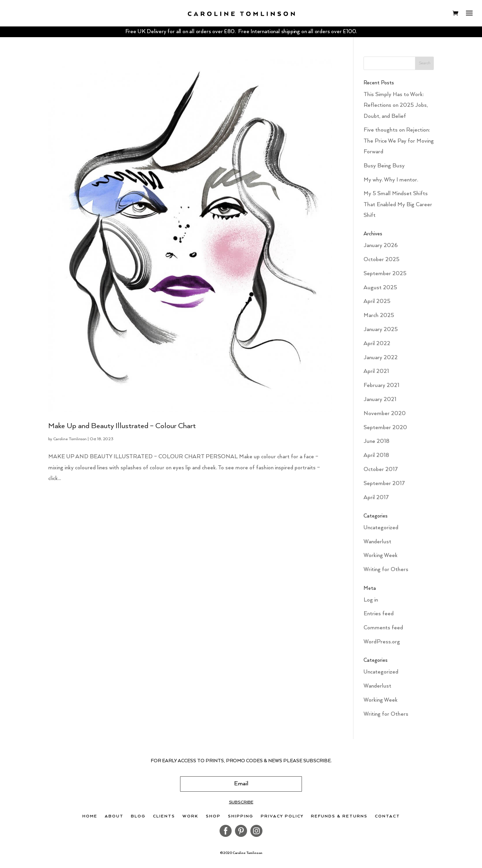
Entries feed (379, 614)
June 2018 (376, 441)
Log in (371, 600)
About (114, 816)
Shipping (241, 816)
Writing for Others (386, 570)
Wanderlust (377, 542)
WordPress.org (382, 642)
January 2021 (380, 400)
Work (190, 816)
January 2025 (381, 330)
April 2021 (376, 371)
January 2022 (381, 358)
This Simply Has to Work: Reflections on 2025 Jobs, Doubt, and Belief (396, 105)
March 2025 (379, 315)
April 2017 (376, 498)
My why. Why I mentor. (391, 180)
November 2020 (385, 414)
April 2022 (377, 344)
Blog (138, 816)
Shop (213, 816)
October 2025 (381, 260)
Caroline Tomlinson (70, 439)
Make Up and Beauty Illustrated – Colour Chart (122, 426)
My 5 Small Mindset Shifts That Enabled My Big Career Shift (398, 205)
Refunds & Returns (339, 816)
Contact (387, 816)
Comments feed (383, 628)
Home (90, 816)
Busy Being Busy (384, 166)
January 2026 (381, 246)
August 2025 (380, 288)
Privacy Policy (282, 816)
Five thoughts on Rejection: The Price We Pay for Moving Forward (399, 141)
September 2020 (385, 428)
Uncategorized (381, 528)
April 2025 (377, 301)
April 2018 (376, 455)
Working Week (381, 556)
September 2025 (385, 274)
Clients (164, 816)
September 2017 (384, 484)
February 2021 (381, 385)
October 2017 (381, 469)
